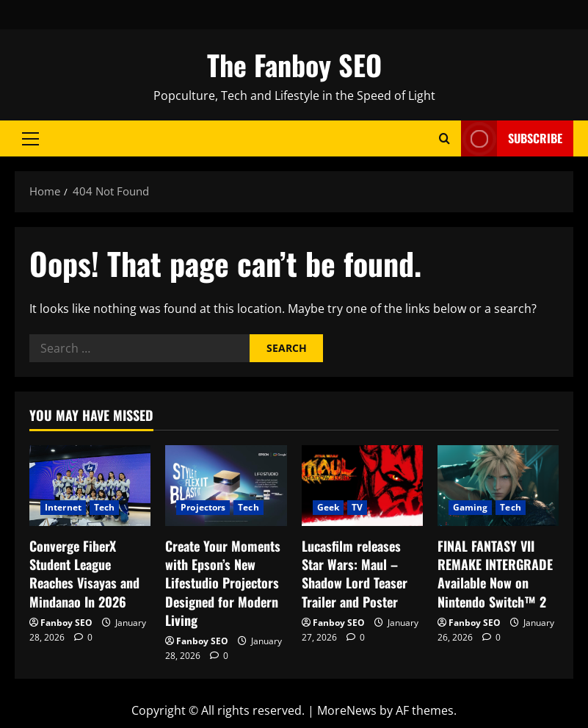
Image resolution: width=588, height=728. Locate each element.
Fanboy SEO (66, 623)
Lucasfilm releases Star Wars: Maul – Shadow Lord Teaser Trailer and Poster (355, 574)
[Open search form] (444, 138)
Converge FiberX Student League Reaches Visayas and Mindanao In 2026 (84, 574)
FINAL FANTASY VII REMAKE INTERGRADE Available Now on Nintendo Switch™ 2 (495, 574)
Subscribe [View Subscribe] (512, 138)
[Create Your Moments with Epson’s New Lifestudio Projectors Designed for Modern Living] (226, 486)
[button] (30, 139)
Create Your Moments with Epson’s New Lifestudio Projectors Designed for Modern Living (223, 583)
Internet (63, 507)
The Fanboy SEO (294, 65)
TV (357, 507)
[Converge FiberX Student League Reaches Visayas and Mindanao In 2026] (90, 486)
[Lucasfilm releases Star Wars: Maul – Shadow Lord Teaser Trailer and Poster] (362, 486)
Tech (104, 507)
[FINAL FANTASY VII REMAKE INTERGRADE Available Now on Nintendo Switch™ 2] (498, 486)
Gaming (471, 507)
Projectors (203, 507)
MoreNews (347, 710)
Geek (328, 507)
